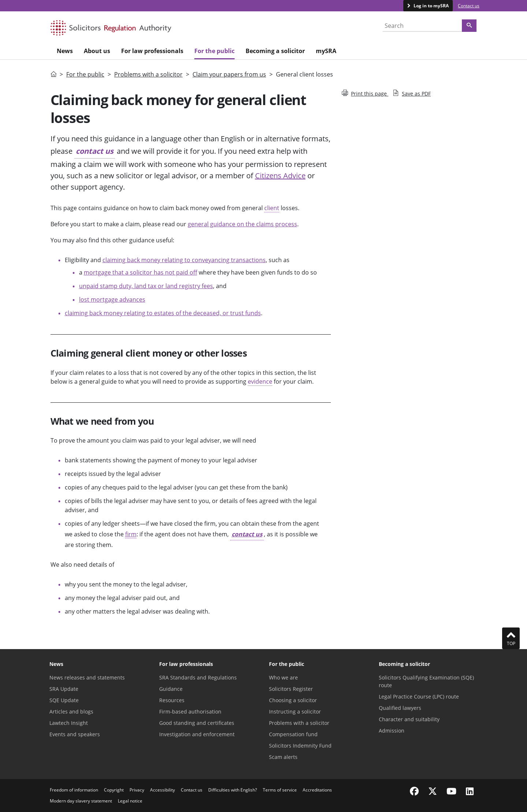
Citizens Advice (280, 176)
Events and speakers (75, 734)
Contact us (469, 6)
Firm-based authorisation (190, 712)
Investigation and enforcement (197, 734)
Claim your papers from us (229, 74)
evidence (260, 381)
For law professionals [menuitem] (152, 51)
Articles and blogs (71, 712)
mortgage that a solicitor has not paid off (141, 272)
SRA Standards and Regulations (198, 677)
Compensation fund (293, 734)
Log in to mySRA (431, 6)
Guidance (171, 689)
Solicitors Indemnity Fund (300, 746)
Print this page (365, 94)
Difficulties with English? (233, 790)
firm (131, 534)
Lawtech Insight (69, 723)
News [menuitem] (65, 51)
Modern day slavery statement (81, 801)
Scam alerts (283, 757)
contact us (95, 151)
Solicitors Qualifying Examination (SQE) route (426, 681)
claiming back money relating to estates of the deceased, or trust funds (163, 313)
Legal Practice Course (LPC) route (419, 696)
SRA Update (64, 689)
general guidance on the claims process (242, 224)
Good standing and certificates (197, 723)
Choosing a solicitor (293, 700)
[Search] (469, 26)
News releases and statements (87, 677)
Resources (172, 700)
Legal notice (130, 801)
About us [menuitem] (97, 51)
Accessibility (162, 790)
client (272, 208)
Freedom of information (74, 790)
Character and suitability (409, 719)
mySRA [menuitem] (326, 51)
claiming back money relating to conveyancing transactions (184, 260)
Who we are (283, 677)
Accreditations (317, 790)
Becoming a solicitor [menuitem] (275, 51)
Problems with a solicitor (148, 74)
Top (511, 638)
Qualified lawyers (400, 708)
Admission (392, 731)
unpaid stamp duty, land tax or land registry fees (146, 286)
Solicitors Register (291, 689)
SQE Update (64, 700)
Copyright (114, 790)
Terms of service (280, 790)
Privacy (137, 790)
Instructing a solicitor (295, 712)
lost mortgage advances (112, 299)
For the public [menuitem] (214, 51)
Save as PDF (412, 94)
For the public (85, 74)
